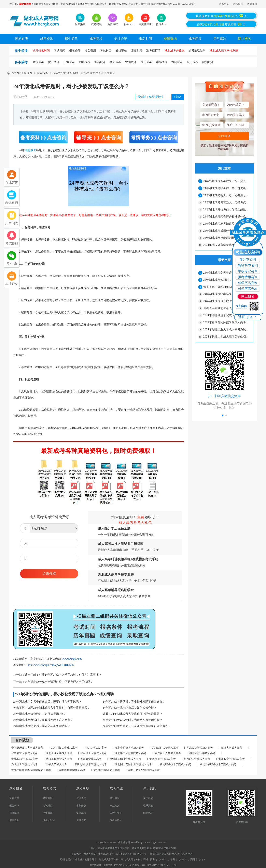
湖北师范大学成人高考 (202, 753)
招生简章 (71, 39)
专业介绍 (121, 39)
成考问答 (195, 39)
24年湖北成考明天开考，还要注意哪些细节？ (227, 195)
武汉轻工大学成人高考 (168, 753)
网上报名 (244, 39)
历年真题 (220, 39)
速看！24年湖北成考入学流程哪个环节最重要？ (132, 714)
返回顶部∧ (248, 317)
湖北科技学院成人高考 (107, 770)
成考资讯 (46, 39)
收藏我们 (252, 4)
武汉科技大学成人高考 (64, 748)
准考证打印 (49, 820)
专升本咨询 (248, 259)
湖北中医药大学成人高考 (129, 748)
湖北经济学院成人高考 (200, 748)
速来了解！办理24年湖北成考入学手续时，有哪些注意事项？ (63, 675)
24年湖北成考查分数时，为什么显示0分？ (40, 714)
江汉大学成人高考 (232, 748)
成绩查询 (170, 39)
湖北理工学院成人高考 (25, 764)
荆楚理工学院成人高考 (197, 759)
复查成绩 (81, 813)
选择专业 (14, 820)
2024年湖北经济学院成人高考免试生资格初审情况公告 (227, 315)
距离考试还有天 (221, 24)
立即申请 (224, 136)
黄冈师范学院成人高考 (163, 759)
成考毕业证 (116, 813)
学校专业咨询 (248, 271)
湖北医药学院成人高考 (25, 759)
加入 (178, 97)
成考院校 (96, 39)
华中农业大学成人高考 (25, 753)
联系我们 (148, 806)
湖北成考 (30, 150)
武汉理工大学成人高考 (94, 753)
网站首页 (22, 39)
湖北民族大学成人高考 (72, 770)
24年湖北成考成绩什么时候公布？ (225, 231)
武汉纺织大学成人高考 (165, 748)
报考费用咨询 (248, 277)
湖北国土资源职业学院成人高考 (133, 764)
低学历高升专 (248, 283)
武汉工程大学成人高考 (59, 759)
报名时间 (145, 39)
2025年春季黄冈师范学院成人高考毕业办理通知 (227, 322)
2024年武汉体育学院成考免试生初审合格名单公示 (227, 245)
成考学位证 (116, 820)
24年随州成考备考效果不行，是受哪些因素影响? (227, 181)
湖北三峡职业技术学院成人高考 (218, 764)
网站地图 (148, 813)
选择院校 (14, 813)
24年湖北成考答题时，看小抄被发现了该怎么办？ (134, 702)
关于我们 (148, 798)
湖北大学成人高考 (96, 748)
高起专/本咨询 (248, 265)
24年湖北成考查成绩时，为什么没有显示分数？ (132, 720)
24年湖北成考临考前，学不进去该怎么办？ (227, 188)
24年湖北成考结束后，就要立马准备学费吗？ (42, 726)
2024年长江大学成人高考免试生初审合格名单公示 (227, 337)
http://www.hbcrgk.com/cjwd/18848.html (51, 665)
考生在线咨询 (248, 252)
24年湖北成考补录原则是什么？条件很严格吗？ (227, 238)
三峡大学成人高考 (56, 764)
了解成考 (14, 798)
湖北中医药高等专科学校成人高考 (31, 770)
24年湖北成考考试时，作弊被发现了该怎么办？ (43, 720)
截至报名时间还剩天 (221, 16)
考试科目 (48, 806)
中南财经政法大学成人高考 (27, 748)
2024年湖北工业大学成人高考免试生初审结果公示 (227, 330)
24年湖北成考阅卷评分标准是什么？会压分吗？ (227, 217)
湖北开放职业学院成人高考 (144, 770)
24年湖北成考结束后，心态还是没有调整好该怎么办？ (137, 726)
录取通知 (81, 820)
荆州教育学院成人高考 (232, 759)
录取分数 (81, 806)
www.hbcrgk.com (72, 659)
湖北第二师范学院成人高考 (131, 753)
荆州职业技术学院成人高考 (91, 764)
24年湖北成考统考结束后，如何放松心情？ (130, 708)
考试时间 (48, 798)
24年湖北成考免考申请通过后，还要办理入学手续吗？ (59, 682)
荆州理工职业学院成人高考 (125, 759)
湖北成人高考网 (22, 73)
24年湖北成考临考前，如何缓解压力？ (227, 209)
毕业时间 (115, 798)
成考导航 (238, 4)
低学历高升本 (248, 289)
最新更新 (224, 4)
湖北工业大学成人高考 (59, 753)
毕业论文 (115, 806)
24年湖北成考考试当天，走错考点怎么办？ (227, 202)
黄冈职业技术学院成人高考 (176, 764)
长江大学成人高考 (91, 759)
